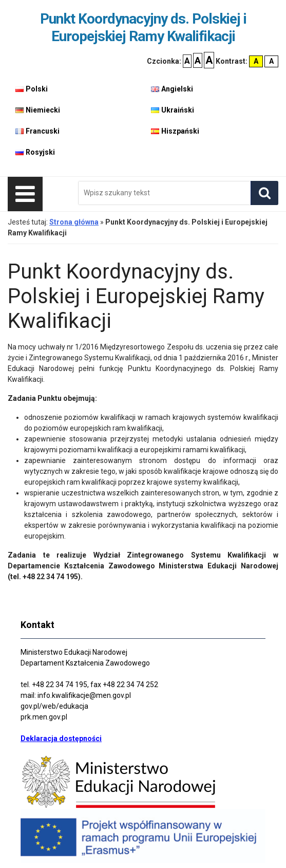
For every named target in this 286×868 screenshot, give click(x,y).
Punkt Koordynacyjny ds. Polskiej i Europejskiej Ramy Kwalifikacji (143, 27)
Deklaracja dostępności (61, 738)
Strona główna (74, 222)
